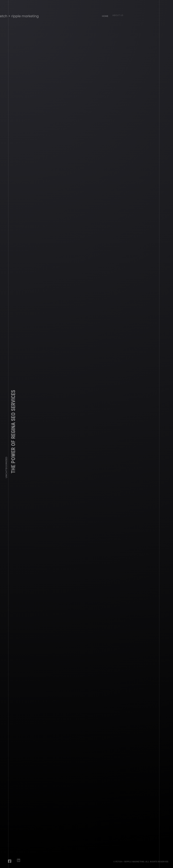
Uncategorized (6, 469)
